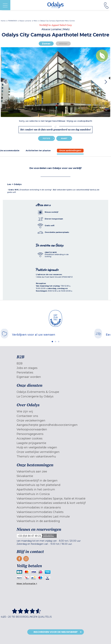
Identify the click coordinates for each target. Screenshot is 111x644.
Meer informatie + (27, 583)
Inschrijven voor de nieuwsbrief (56, 632)
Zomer (46, 44)
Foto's (46, 138)
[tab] (38, 151)
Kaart (64, 138)
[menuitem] (56, 364)
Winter (63, 44)
